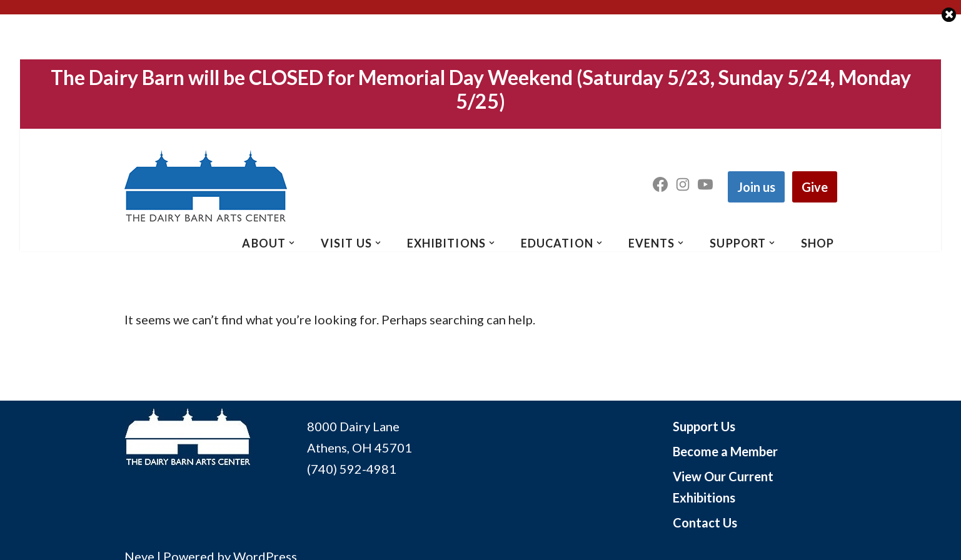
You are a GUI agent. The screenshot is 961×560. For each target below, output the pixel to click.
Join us (756, 187)
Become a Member (725, 451)
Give (815, 187)
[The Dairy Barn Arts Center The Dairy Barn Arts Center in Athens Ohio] (206, 187)
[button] (292, 243)
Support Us (704, 426)
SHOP (818, 243)
